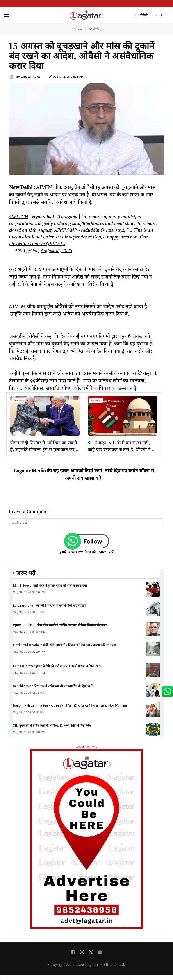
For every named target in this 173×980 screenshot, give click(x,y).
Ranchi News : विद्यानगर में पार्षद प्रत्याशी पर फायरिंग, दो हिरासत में (52, 686)
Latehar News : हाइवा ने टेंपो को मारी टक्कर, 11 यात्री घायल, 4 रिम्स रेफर (57, 666)
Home (77, 29)
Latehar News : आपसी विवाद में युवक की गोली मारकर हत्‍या (50, 605)
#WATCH (19, 217)
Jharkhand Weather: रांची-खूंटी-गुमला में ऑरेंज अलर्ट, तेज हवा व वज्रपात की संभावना (64, 645)
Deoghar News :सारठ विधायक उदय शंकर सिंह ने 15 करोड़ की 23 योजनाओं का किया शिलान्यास (70, 706)
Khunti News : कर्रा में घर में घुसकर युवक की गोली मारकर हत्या (50, 586)
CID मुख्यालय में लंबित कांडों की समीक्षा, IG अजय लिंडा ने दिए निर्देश (52, 725)
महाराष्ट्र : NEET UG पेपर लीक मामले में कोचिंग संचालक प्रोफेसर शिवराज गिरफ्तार (60, 625)
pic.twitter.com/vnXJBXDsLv (37, 244)
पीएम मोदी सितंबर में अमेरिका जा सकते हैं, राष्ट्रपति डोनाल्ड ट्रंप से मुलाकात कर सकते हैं (44, 449)
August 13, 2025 (57, 251)
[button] (6, 15)
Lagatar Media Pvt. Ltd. (105, 965)
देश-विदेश (19, 401)
